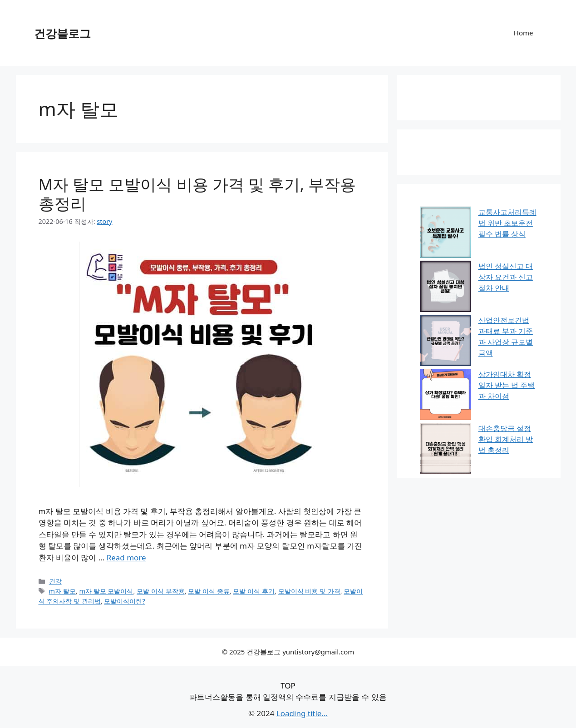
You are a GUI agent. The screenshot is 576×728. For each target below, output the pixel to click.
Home (524, 33)
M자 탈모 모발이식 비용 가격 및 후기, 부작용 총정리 (197, 194)
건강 (55, 581)
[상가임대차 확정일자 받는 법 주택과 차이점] (446, 396)
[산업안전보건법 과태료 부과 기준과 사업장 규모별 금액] (446, 342)
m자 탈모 (62, 591)
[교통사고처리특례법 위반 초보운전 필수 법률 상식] (446, 234)
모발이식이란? (124, 601)
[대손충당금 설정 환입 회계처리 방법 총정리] (446, 450)
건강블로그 (62, 33)
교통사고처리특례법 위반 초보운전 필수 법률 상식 (507, 223)
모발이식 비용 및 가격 (309, 591)
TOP (288, 686)
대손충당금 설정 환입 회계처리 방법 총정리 (506, 439)
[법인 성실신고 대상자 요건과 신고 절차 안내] (446, 288)
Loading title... (302, 713)
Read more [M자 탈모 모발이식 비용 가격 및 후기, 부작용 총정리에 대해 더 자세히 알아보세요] (126, 557)
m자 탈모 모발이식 (106, 591)
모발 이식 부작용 (161, 591)
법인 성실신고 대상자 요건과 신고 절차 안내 (506, 277)
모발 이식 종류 (209, 591)
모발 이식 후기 (254, 591)
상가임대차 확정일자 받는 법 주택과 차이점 (507, 385)
